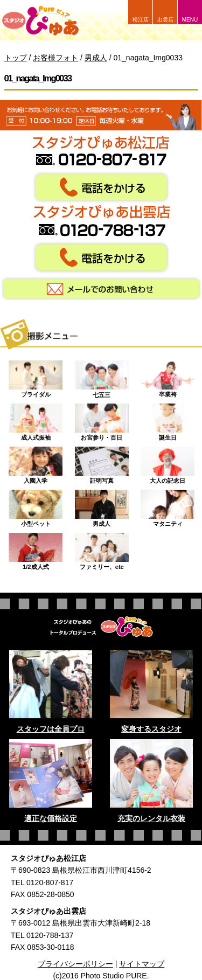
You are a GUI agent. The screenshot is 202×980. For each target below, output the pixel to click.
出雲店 (165, 20)
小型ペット (36, 506)
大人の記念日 (168, 463)
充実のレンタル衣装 (151, 818)
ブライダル (36, 377)
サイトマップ (142, 964)
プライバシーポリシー (75, 964)
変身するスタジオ (151, 729)
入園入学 (36, 463)
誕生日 (168, 420)
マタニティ (168, 506)
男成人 (102, 506)
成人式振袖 (36, 420)
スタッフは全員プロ (51, 729)
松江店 (141, 20)
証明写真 (102, 463)
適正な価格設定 (51, 818)
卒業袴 (168, 377)
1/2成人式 (36, 549)
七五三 (102, 377)
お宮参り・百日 (102, 420)
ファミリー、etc (102, 549)
